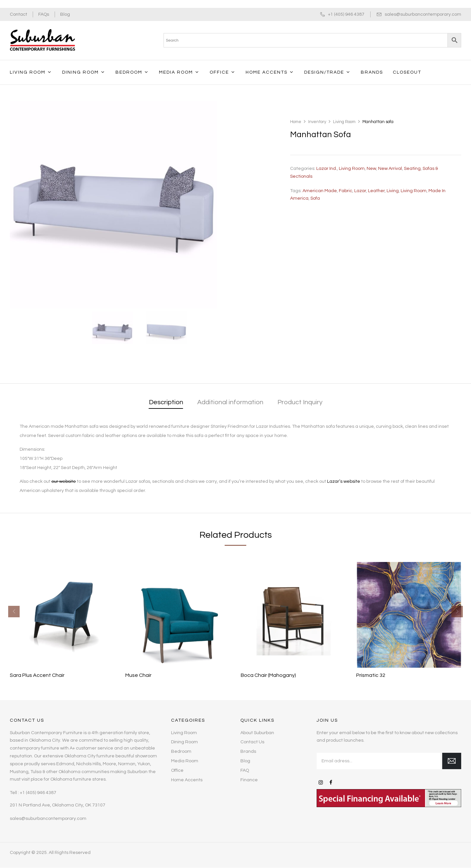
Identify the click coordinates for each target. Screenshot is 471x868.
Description (166, 402)
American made (320, 191)
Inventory (317, 122)
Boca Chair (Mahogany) (268, 675)
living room (414, 191)
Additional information (230, 402)
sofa (315, 198)
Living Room (344, 122)
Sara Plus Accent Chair (37, 675)
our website (64, 481)
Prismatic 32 (371, 675)
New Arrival (390, 169)
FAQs (44, 14)
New (371, 169)
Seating (412, 169)
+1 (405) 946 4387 (346, 14)
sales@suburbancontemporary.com (423, 14)
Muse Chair (138, 675)
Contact (18, 14)
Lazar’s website (344, 481)
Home (296, 122)
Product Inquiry (300, 402)
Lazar (360, 191)
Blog (65, 14)
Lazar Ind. (327, 169)
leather (376, 191)
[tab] (166, 403)
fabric (346, 191)
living (393, 191)
